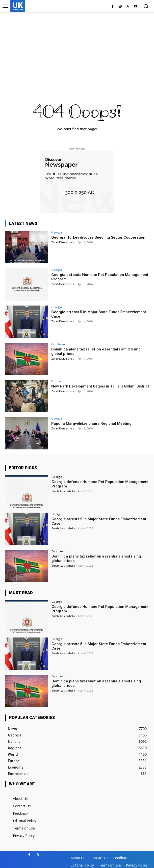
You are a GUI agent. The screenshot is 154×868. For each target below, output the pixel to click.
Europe (56, 381)
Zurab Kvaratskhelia (63, 242)
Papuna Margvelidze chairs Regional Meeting (91, 424)
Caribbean (58, 344)
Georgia (57, 232)
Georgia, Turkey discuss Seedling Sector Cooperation (98, 237)
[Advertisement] (77, 49)
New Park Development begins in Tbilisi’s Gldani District (100, 386)
